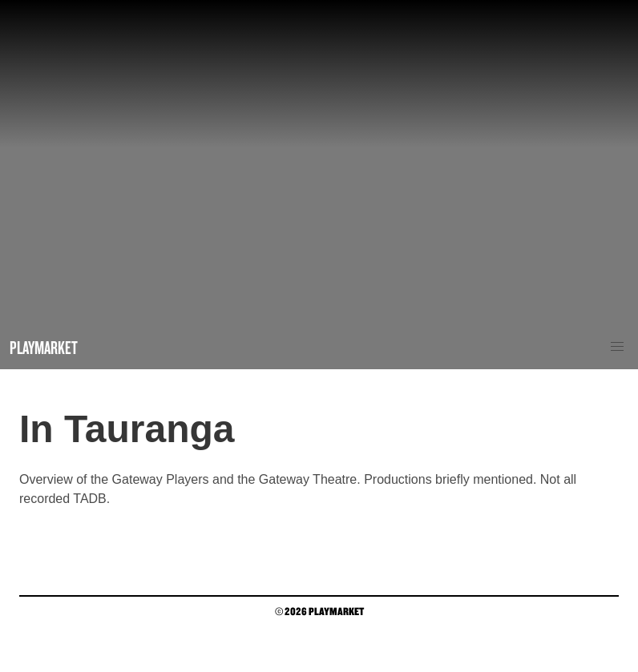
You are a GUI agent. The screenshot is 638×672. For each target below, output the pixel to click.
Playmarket (44, 347)
